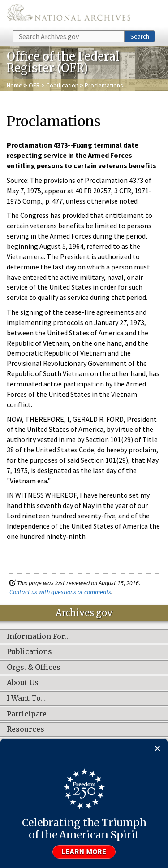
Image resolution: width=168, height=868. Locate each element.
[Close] (157, 749)
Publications (29, 652)
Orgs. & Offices (34, 668)
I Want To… (26, 699)
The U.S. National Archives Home (69, 15)
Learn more (84, 852)
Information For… (38, 637)
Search (140, 36)
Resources (26, 729)
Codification (62, 85)
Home (15, 85)
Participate (27, 714)
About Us (23, 683)
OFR (34, 85)
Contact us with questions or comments (60, 592)
